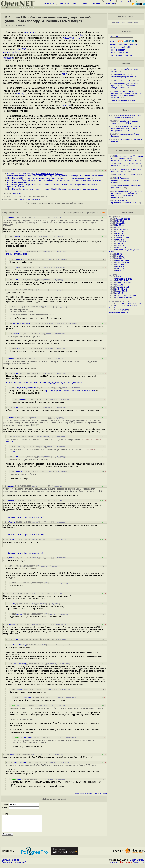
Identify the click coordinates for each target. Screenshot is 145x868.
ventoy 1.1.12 (121, 270)
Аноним (11, 218)
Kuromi (15, 267)
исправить (92, 171)
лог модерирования (100, 793)
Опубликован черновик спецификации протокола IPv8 (124, 76)
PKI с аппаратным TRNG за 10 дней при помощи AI (126, 116)
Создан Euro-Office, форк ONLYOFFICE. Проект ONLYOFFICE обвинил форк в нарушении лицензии (127, 94)
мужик (19, 348)
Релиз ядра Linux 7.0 (124, 80)
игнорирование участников (84, 793)
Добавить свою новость (121, 55)
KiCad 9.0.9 (120, 244)
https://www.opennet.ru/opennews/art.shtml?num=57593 (70, 391)
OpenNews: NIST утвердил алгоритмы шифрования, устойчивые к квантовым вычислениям (50, 178)
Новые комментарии (119, 53)
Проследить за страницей (14, 865)
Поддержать (126, 865)
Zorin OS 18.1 (121, 289)
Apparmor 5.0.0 (122, 260)
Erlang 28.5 (120, 268)
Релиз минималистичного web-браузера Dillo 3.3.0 (126, 170)
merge (122, 310)
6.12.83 (138, 303)
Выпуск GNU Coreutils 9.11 (127, 175)
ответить (34, 218)
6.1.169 (125, 305)
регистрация (126, 1)
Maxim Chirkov (137, 863)
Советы (126, 110)
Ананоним (16, 237)
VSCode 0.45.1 (121, 242)
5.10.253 (113, 308)
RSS (103, 213)
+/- (85, 213)
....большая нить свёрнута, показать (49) (25, 553)
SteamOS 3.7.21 (122, 287)
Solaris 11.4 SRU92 (123, 283)
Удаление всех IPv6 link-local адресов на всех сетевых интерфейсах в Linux (126, 128)
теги (113, 4)
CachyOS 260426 (123, 219)
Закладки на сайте (10, 863)
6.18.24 (131, 303)
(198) (18, 213)
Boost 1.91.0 (121, 266)
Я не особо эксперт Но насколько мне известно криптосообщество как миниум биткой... (54, 441)
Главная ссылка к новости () (35, 174)
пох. (18, 706)
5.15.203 (133, 305)
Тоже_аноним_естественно (26, 388)
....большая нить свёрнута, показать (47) (25, 517)
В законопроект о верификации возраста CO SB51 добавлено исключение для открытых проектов (127, 194)
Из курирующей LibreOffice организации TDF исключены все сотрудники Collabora (125, 86)
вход (118, 1)
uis (10, 593)
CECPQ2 (21, 94)
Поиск (107, 4)
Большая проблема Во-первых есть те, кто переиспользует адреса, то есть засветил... (57, 451)
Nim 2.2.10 (120, 240)
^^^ (42, 237)
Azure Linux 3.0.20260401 (126, 295)
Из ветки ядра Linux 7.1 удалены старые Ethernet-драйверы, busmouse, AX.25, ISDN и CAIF (127, 158)
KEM (81, 35)
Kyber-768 (21, 49)
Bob (14, 290)
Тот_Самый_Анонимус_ (21, 324)
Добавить (115, 865)
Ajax (61, 213)
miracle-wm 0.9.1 (122, 229)
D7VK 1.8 (119, 233)
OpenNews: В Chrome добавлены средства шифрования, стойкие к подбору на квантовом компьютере (55, 176)
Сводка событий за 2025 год (123, 101)
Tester (12, 754)
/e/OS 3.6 (119, 293)
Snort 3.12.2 (120, 258)
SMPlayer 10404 (122, 237)
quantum (30, 199)
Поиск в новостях (118, 50)
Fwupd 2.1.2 (120, 246)
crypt (38, 199)
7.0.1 (117, 303)
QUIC (64, 74)
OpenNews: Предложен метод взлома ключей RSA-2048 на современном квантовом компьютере (53, 189)
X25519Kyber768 (71, 38)
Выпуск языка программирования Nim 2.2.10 (124, 202)
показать (10, 442)
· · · (45, 218)
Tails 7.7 (119, 277)
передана (8, 58)
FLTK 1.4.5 (120, 231)
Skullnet (12, 539)
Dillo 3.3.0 (120, 221)
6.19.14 (124, 303)
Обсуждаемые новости (126, 151)
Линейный (78, 213)
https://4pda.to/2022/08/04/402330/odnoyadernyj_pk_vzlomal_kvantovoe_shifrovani (44, 383)
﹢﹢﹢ (40, 218)
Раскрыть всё (94, 213)
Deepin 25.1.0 (121, 291)
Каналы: (114, 42)
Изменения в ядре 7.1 (119, 313)
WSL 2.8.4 (120, 235)
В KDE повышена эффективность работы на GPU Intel (125, 180)
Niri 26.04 (119, 225)
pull (127, 310)
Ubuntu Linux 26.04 (124, 279)
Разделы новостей (118, 44)
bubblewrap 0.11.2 (123, 262)
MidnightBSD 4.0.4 (123, 297)
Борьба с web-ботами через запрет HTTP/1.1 (125, 122)
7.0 (117, 310)
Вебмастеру (138, 865)
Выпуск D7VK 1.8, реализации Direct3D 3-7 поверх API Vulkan (126, 165)
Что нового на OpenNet (121, 47)
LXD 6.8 (119, 254)
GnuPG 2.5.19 (121, 248)
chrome (22, 199)
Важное (126, 64)
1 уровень (68, 213)
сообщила (29, 32)
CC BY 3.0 (17, 194)
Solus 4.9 (119, 285)
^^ (39, 237)
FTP (120, 22)
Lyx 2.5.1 (119, 256)
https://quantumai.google (18, 254)
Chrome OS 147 (122, 281)
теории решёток (11, 52)
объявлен (66, 105)
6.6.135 (118, 305)
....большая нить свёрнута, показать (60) (25, 535)
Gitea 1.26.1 (120, 223)
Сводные (133, 44)
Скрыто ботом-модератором (44, 639)
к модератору (57, 218)
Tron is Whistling (20, 645)
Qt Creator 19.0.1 (122, 264)
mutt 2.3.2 (119, 227)
